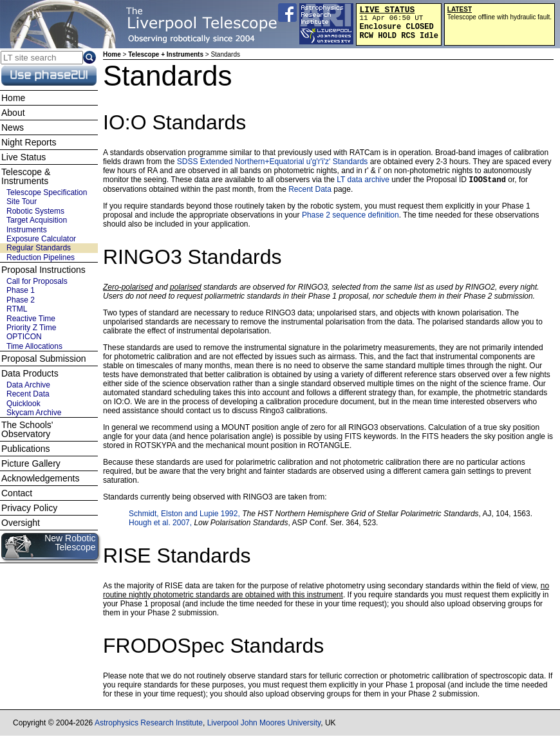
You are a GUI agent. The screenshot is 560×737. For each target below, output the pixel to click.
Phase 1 (21, 290)
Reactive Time (31, 319)
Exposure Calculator (41, 239)
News (13, 127)
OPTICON (24, 337)
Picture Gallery (31, 463)
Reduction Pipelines (41, 257)
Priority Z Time (31, 328)
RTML (17, 309)
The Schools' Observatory (27, 429)
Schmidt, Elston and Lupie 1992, (185, 515)
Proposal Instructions (43, 270)
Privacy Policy (29, 508)
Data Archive (28, 385)
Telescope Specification (47, 192)
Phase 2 (21, 300)
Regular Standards (39, 248)
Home (112, 54)
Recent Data (310, 191)
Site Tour (22, 201)
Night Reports (29, 142)
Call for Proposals (37, 281)
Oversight (21, 523)
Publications (26, 449)
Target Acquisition (37, 220)
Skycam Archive (34, 413)
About (13, 113)
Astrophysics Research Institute (149, 724)
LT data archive (363, 181)
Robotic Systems (35, 211)
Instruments (27, 230)
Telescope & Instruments (26, 176)
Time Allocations (34, 346)
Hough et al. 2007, (161, 524)
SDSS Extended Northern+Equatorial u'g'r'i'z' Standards (273, 162)
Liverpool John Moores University (264, 724)
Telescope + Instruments (166, 54)
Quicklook (23, 404)
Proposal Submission (44, 359)
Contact (17, 493)
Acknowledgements (40, 478)
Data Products (30, 373)
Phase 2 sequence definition (350, 216)
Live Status (23, 157)
